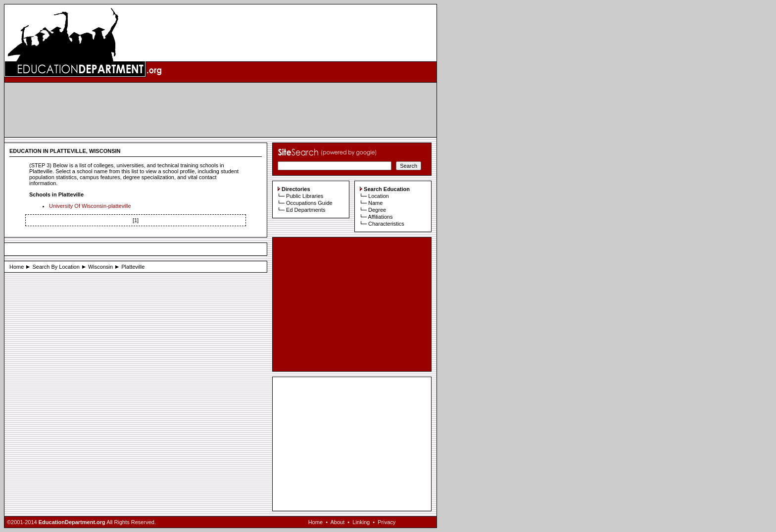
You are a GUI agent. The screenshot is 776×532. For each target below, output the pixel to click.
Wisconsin (100, 267)
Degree (377, 210)
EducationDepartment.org (72, 522)
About (337, 522)
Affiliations (380, 217)
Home (17, 267)
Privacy (387, 522)
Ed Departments (306, 210)
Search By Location (56, 267)
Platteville (133, 267)
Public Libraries (305, 196)
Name (375, 203)
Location (379, 196)
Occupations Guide (309, 203)
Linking (361, 522)
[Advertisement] (221, 110)
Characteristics (386, 224)
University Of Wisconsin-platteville (90, 206)
